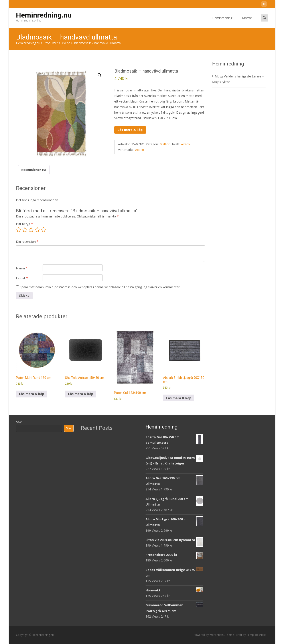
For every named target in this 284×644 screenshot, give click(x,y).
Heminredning (222, 22)
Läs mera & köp (130, 130)
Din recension (27, 242)
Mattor (247, 22)
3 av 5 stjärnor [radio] (31, 230)
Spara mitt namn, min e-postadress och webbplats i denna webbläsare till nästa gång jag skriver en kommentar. (100, 287)
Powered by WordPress (209, 635)
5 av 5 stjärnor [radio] (43, 230)
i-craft (239, 635)
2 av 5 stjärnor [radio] (25, 230)
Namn (22, 268)
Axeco (185, 144)
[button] (100, 75)
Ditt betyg (24, 224)
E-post (22, 278)
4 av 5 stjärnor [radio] (37, 230)
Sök (19, 422)
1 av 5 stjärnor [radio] (19, 230)
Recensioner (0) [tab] (34, 170)
